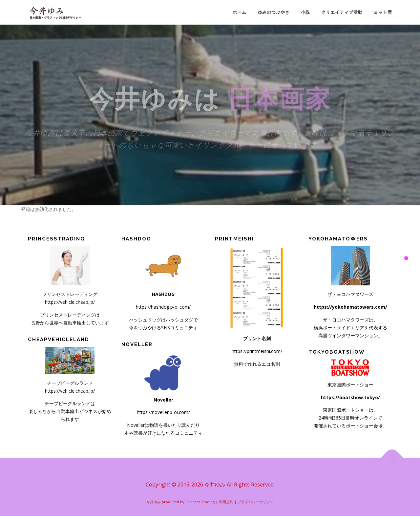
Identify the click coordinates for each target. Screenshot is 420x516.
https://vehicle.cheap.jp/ (70, 302)
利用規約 (226, 502)
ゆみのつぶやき (274, 12)
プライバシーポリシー (256, 502)
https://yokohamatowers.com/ (350, 307)
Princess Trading (200, 502)
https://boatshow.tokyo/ (350, 397)
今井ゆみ (215, 485)
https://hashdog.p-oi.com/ (163, 307)
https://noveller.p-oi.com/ (163, 412)
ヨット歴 (383, 12)
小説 (305, 12)
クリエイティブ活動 (342, 12)
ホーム (240, 12)
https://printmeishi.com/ (257, 351)
